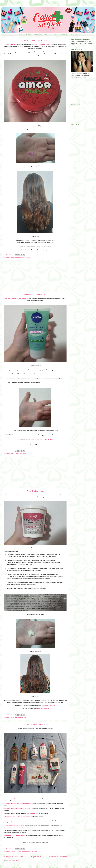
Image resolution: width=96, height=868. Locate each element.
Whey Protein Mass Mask (11, 495)
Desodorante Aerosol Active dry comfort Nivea (18, 817)
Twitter (45, 440)
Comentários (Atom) (14, 861)
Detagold (33, 813)
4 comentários (9, 715)
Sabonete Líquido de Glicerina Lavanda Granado (19, 803)
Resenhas (29, 35)
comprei (13, 454)
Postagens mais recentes (13, 857)
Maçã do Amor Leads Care (35, 40)
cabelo (13, 257)
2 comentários (9, 255)
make (29, 851)
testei (29, 257)
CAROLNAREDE (50, 705)
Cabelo (65, 35)
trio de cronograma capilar (41, 44)
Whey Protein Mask (35, 491)
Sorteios (56, 35)
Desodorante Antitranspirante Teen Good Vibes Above (20, 820)
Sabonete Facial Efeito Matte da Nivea (16, 299)
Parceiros (38, 35)
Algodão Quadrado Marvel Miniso (15, 825)
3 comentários (9, 451)
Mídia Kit (48, 35)
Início (21, 35)
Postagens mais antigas (58, 857)
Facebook (40, 250)
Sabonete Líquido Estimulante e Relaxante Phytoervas (22, 798)
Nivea (19, 440)
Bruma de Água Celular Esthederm (16, 835)
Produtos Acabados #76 (35, 725)
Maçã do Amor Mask (10, 44)
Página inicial (36, 857)
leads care (18, 257)
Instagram (46, 250)
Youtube (50, 440)
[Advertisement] (35, 276)
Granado (24, 851)
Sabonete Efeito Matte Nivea (35, 295)
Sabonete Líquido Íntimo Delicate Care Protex (18, 808)
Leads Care (24, 250)
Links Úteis (74, 35)
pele (21, 454)
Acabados (13, 851)
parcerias (24, 257)
